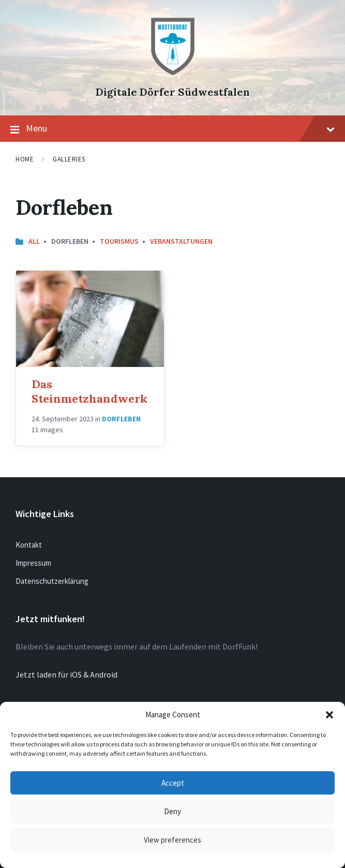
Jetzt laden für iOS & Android (66, 674)
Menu (172, 129)
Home (25, 159)
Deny (172, 811)
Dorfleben (121, 419)
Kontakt (29, 545)
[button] (329, 715)
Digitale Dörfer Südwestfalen (173, 92)
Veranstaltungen (181, 241)
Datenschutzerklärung (52, 581)
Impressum (33, 563)
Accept (173, 783)
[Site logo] (173, 75)
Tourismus (119, 241)
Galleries (69, 159)
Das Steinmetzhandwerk (89, 391)
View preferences (172, 840)
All (34, 241)
